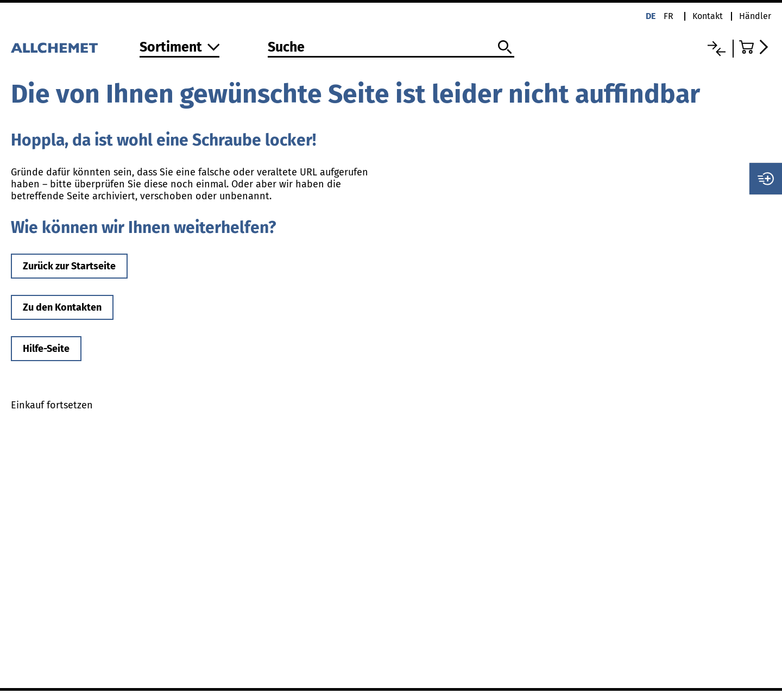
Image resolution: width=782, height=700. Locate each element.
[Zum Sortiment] (180, 48)
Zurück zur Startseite (69, 266)
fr (669, 16)
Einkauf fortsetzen (52, 405)
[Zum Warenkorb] (755, 47)
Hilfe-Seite (46, 349)
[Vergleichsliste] (717, 49)
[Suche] (391, 48)
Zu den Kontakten (62, 307)
